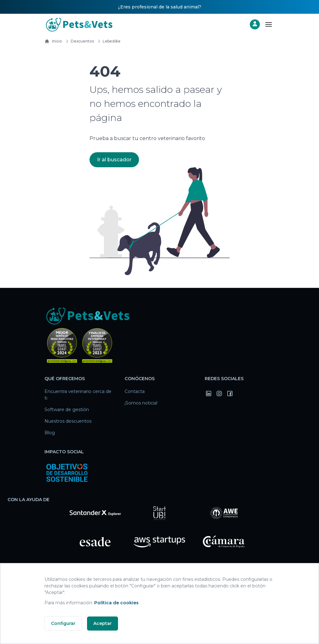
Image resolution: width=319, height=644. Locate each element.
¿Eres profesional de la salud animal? (160, 7)
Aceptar (103, 623)
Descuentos (79, 41)
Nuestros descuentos (68, 421)
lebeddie (108, 41)
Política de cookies (116, 603)
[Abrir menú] (269, 24)
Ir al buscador (114, 160)
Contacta (135, 391)
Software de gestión (67, 410)
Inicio (53, 41)
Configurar (63, 623)
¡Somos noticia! (141, 403)
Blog (50, 433)
